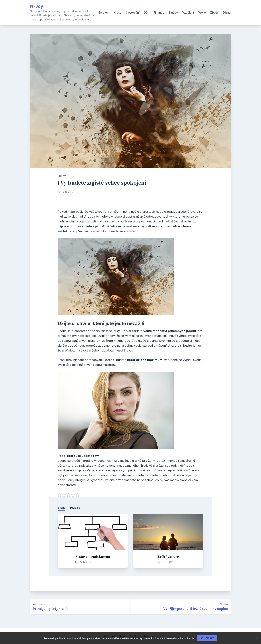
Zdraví (227, 12)
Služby (173, 12)
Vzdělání (188, 12)
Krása (118, 12)
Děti (147, 12)
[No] (256, 638)
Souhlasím (207, 638)
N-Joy (37, 6)
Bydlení (104, 12)
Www (202, 12)
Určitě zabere (168, 557)
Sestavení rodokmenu (93, 557)
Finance (159, 12)
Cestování (133, 12)
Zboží (214, 12)
